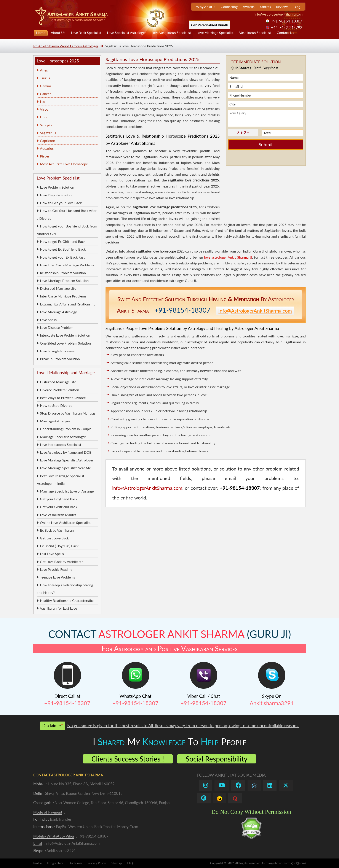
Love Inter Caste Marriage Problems (67, 265)
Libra (44, 117)
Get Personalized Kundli (209, 25)
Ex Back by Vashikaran (57, 530)
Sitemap (116, 863)
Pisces (45, 156)
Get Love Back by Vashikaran (62, 562)
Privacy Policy (97, 863)
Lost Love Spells (52, 554)
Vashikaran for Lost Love (58, 608)
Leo (43, 101)
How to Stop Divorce (56, 405)
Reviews (282, 7)
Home (41, 33)
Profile (38, 863)
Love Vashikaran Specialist (171, 33)
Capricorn (48, 141)
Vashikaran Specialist (255, 33)
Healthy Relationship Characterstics (67, 600)
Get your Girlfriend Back (59, 507)
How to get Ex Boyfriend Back (63, 249)
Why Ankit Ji (206, 7)
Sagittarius (48, 133)
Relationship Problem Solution (63, 273)
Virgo (44, 109)
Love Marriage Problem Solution (64, 281)
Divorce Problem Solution (60, 390)
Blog (297, 7)
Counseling (229, 7)
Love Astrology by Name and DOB (66, 452)
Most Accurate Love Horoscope (64, 164)
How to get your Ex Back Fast (62, 257)
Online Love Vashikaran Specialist (65, 522)
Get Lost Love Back (54, 538)
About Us (58, 33)
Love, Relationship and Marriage (66, 373)
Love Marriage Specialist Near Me (65, 468)
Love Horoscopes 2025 (58, 61)
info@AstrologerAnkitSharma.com (278, 14)
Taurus (45, 78)
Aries (44, 70)
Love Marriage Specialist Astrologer (67, 460)
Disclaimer (75, 863)
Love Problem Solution (57, 187)
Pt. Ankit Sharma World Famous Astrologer (66, 46)
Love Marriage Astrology (58, 312)
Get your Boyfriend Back (59, 499)
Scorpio (46, 125)
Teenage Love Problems (58, 577)
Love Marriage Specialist (215, 33)
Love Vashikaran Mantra (58, 515)
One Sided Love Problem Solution (65, 343)
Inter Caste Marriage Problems (63, 296)
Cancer (45, 94)
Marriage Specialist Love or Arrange (67, 491)
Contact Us (285, 33)
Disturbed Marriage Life (58, 288)
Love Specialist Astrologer (126, 33)
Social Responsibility (217, 759)
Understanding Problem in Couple (66, 429)
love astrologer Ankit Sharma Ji (228, 257)
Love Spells (48, 320)
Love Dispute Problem (57, 327)
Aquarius (47, 148)
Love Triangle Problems (57, 351)
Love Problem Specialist (58, 178)
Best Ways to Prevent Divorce (63, 398)
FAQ (130, 863)
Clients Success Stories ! (128, 759)
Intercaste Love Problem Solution (65, 335)
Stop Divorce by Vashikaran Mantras (68, 413)
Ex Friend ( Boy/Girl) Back (59, 546)
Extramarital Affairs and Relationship (68, 304)
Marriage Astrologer (55, 421)
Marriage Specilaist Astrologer (63, 437)
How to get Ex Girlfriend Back (63, 241)
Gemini (45, 86)
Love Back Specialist (86, 33)
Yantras (265, 7)
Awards (249, 7)
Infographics (55, 863)
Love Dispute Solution (57, 195)
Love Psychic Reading (56, 569)
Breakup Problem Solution (60, 359)
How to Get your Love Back (61, 203)
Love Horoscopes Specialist (61, 444)
